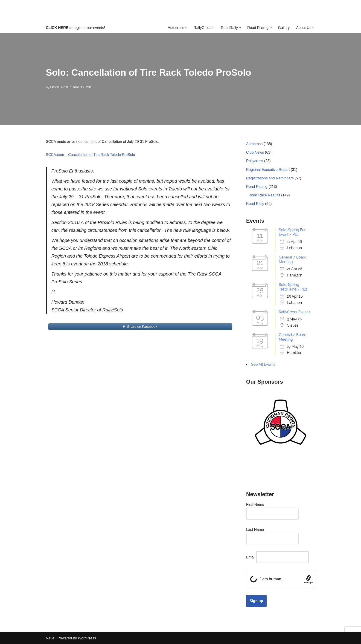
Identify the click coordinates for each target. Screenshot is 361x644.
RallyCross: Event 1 (295, 312)
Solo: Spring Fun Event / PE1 (293, 232)
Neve (50, 638)
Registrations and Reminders (270, 178)
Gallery (284, 28)
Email (251, 557)
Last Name (255, 530)
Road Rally (255, 204)
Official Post (59, 87)
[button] (186, 28)
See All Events (263, 364)
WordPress (87, 638)
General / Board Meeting (293, 260)
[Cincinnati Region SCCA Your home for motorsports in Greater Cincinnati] (181, 11)
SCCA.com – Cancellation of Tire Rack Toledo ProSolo (90, 155)
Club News (255, 152)
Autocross (254, 144)
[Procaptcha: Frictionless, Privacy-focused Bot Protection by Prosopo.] (308, 579)
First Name (255, 505)
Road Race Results (264, 195)
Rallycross (255, 161)
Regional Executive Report (268, 170)
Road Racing (257, 187)
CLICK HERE (57, 28)
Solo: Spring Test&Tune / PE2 (293, 287)
